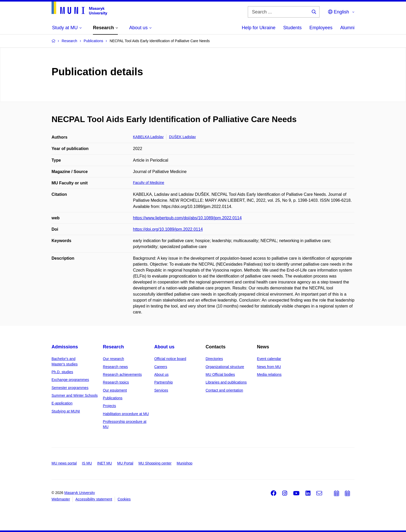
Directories (214, 359)
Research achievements (122, 374)
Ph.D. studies (62, 372)
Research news (115, 367)
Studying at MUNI (66, 411)
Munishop (184, 463)
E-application (62, 403)
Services (161, 390)
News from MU (269, 367)
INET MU (104, 463)
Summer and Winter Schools (75, 395)
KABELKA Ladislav (148, 137)
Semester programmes (70, 388)
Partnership (164, 382)
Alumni (347, 28)
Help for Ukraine (259, 28)
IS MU (87, 463)
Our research (113, 359)
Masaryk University (79, 493)
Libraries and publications (226, 382)
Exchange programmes (70, 380)
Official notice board (170, 359)
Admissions (65, 347)
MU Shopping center (155, 463)
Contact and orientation (224, 390)
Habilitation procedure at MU (126, 414)
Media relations (269, 374)
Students (292, 28)
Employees (321, 28)
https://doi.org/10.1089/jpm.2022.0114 (168, 229)
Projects (109, 406)
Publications (113, 398)
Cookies (124, 499)
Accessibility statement (94, 499)
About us (164, 347)
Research (113, 347)
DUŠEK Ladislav (183, 137)
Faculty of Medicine (149, 183)
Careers (161, 367)
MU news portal (64, 463)
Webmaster (61, 499)
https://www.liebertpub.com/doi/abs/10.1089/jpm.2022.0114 (187, 218)
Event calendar (269, 359)
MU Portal (125, 463)
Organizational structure (225, 367)
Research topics (116, 382)
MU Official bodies (220, 374)
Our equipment (115, 390)
